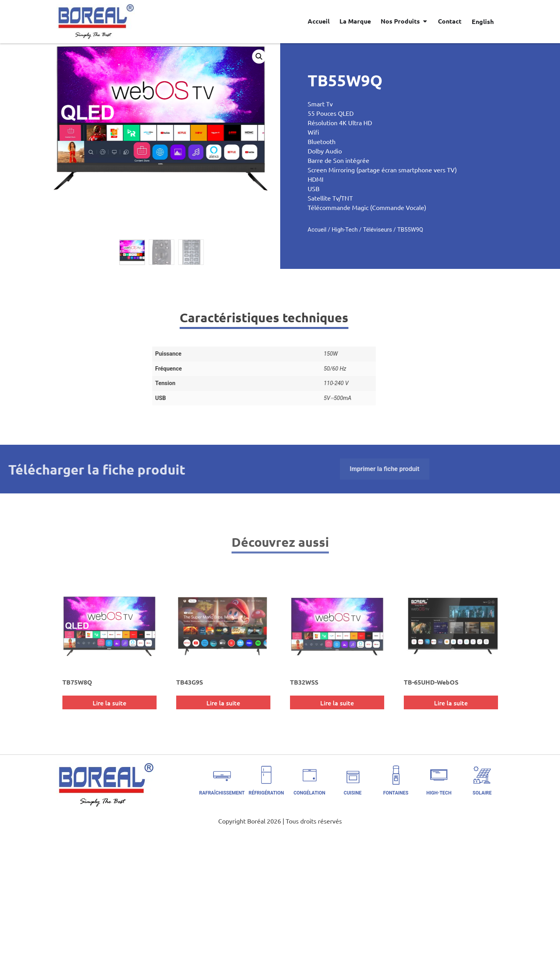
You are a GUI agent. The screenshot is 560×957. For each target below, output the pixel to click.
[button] (228, 57)
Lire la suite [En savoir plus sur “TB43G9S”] (223, 703)
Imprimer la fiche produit (184, 469)
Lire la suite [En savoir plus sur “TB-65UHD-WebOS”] (451, 703)
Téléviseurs (411, 230)
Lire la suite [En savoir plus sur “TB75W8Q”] (109, 703)
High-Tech (378, 230)
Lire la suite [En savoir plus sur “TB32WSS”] (337, 703)
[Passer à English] (483, 21)
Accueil (350, 230)
